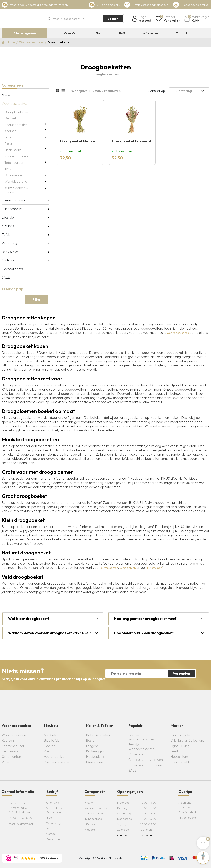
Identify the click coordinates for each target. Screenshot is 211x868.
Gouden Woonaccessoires (141, 737)
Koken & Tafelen (98, 735)
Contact (181, 33)
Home (11, 42)
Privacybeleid (187, 818)
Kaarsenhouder (16, 125)
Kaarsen (10, 131)
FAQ (122, 33)
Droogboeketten (17, 112)
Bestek (91, 740)
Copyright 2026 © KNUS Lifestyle (101, 858)
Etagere (92, 746)
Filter (37, 299)
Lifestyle (8, 217)
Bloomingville (180, 735)
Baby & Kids (10, 252)
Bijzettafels (52, 740)
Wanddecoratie (16, 181)
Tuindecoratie (12, 209)
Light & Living (180, 746)
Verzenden (181, 673)
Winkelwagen (55, 823)
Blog (99, 33)
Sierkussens (13, 150)
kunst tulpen (155, 568)
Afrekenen (151, 33)
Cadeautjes (137, 754)
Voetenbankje (54, 757)
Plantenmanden (16, 156)
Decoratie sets (12, 269)
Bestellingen (54, 839)
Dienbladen (95, 762)
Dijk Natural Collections (187, 740)
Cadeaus (8, 260)
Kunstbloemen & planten (16, 190)
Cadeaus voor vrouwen (146, 760)
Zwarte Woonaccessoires (141, 747)
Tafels (6, 234)
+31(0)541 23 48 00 (20, 818)
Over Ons (71, 33)
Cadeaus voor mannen (145, 765)
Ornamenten (14, 175)
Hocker (49, 746)
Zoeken (113, 19)
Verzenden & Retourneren (54, 810)
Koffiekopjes (95, 751)
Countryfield (180, 762)
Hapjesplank (95, 757)
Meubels (8, 226)
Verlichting (9, 243)
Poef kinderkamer (57, 762)
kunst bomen (128, 568)
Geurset (10, 118)
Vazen (9, 137)
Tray (8, 169)
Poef (47, 751)
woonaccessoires (178, 333)
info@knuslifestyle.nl (21, 824)
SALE (6, 277)
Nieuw (6, 95)
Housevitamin (180, 757)
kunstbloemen (109, 568)
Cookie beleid (187, 812)
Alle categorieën (25, 33)
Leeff (174, 751)
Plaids (8, 143)
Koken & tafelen (13, 200)
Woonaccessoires (32, 42)
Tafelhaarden (14, 162)
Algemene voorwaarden (187, 805)
